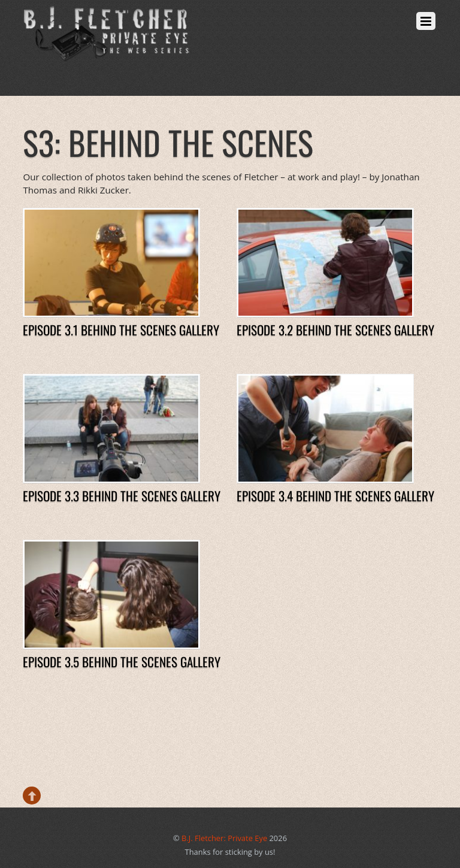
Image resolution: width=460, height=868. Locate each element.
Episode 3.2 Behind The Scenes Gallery (335, 330)
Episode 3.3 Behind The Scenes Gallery (122, 496)
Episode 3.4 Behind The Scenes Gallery (335, 496)
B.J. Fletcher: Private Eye (224, 838)
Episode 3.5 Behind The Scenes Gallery (122, 662)
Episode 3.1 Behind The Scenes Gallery (121, 330)
